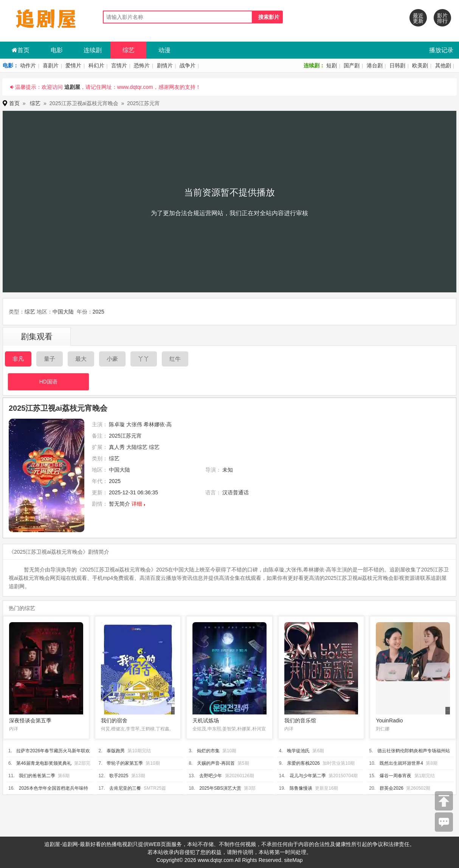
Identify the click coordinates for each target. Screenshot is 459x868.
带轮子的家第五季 (125, 763)
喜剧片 (51, 65)
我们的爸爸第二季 (37, 776)
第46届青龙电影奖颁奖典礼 (44, 763)
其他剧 (443, 65)
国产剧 (352, 65)
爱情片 (73, 65)
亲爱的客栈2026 (303, 763)
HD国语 (48, 382)
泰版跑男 (116, 751)
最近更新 (418, 18)
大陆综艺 (137, 447)
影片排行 (442, 18)
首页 (21, 50)
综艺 (129, 50)
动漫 (164, 50)
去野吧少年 (211, 776)
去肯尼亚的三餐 (125, 788)
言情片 (119, 65)
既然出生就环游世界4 (401, 763)
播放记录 (441, 50)
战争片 (188, 65)
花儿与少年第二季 (308, 776)
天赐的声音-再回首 (216, 763)
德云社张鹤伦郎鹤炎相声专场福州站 (414, 751)
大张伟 (134, 424)
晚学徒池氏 (298, 751)
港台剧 (375, 65)
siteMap (293, 860)
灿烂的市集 (208, 751)
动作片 (28, 65)
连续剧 (93, 50)
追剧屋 (72, 87)
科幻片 (96, 65)
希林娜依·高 (158, 424)
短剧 (332, 65)
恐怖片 (142, 65)
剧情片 (165, 65)
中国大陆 (63, 312)
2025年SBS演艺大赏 (220, 788)
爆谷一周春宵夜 (395, 776)
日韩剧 (397, 65)
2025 (98, 312)
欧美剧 (420, 65)
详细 (137, 504)
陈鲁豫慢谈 (301, 788)
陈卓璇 (117, 424)
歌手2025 (119, 776)
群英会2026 (392, 788)
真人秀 (117, 447)
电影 (57, 50)
